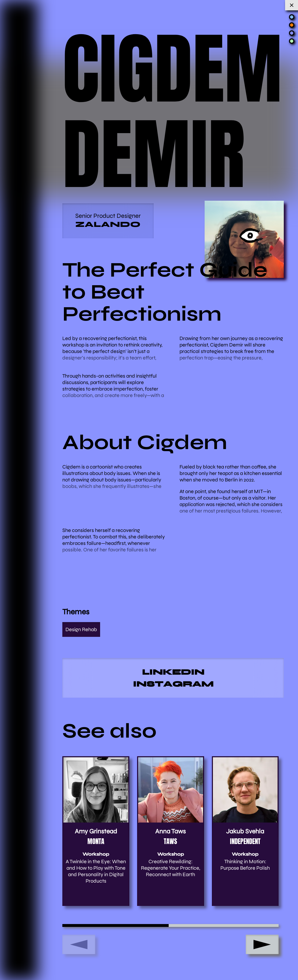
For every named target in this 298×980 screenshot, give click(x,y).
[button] (262, 944)
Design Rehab (81, 629)
